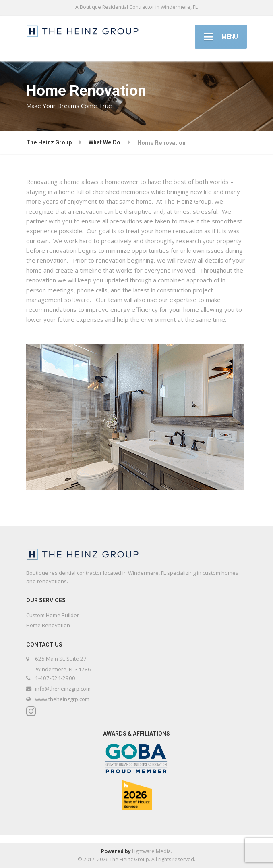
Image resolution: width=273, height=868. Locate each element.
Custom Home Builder (53, 615)
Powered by (116, 851)
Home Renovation (48, 625)
